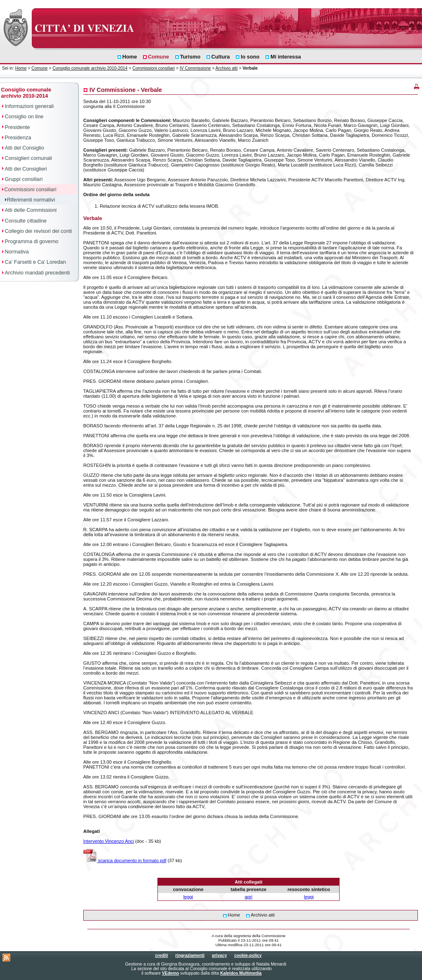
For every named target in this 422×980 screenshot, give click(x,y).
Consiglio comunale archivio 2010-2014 (90, 68)
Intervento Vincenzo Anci (109, 841)
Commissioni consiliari (154, 68)
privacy (219, 955)
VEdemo (171, 973)
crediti (161, 955)
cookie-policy (248, 955)
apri (249, 897)
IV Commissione (195, 68)
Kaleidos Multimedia (241, 973)
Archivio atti (227, 68)
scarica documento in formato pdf (125, 860)
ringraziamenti (190, 955)
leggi (188, 897)
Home (21, 68)
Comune (39, 68)
